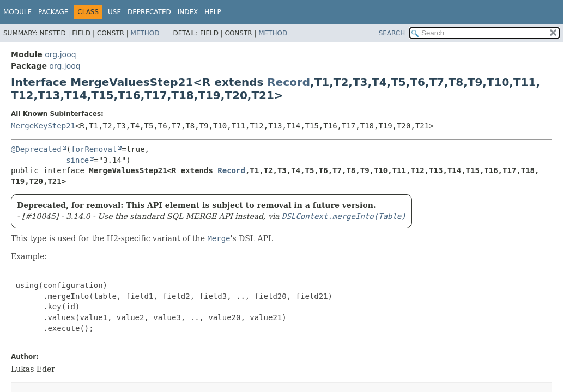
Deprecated (149, 12)
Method (145, 33)
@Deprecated (36, 149)
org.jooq (60, 54)
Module (17, 12)
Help (213, 12)
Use (114, 12)
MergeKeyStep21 (43, 126)
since (77, 160)
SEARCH (392, 33)
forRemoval (94, 149)
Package (53, 12)
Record (289, 82)
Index (188, 12)
